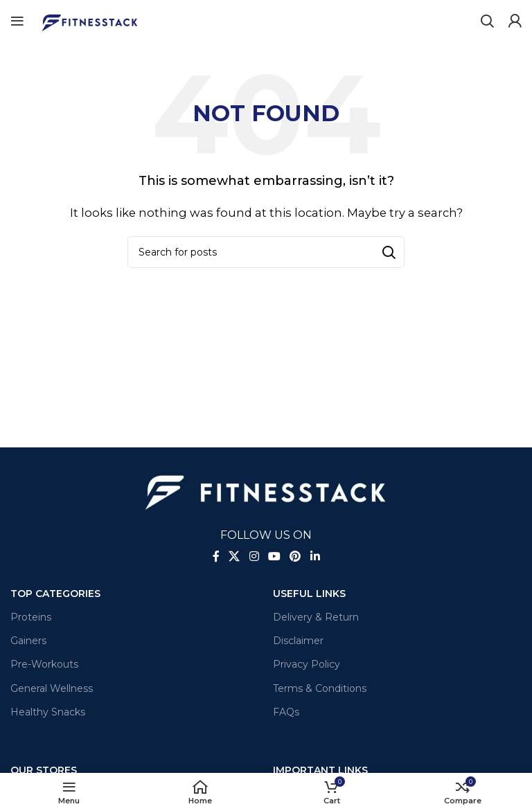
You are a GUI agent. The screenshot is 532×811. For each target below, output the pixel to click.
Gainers (28, 641)
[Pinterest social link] (295, 557)
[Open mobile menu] (17, 21)
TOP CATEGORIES (55, 594)
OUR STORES (44, 770)
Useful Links (309, 594)
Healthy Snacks (48, 712)
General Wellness (52, 688)
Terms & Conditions (320, 688)
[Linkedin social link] (315, 557)
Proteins (31, 617)
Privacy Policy (307, 664)
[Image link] (266, 489)
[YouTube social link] (274, 557)
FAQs (286, 712)
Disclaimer (298, 641)
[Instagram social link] (254, 557)
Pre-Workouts (44, 664)
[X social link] (234, 557)
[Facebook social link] (216, 557)
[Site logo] (90, 20)
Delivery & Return (316, 617)
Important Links (320, 770)
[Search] (487, 21)
